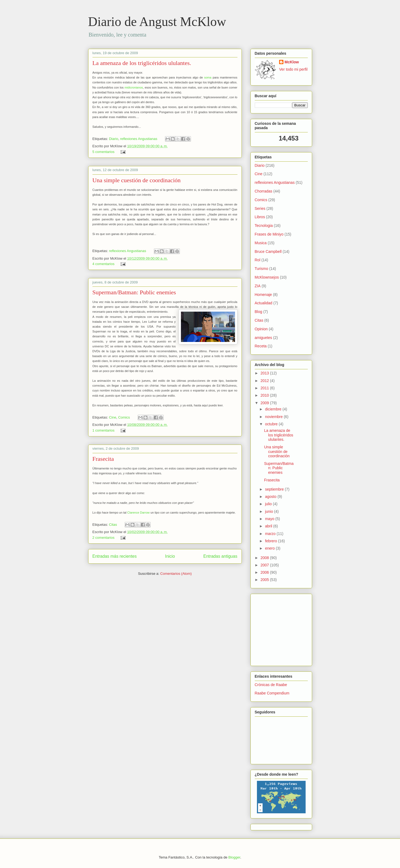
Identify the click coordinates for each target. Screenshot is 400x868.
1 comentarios (104, 430)
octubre (272, 424)
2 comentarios (104, 538)
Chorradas (264, 191)
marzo (271, 534)
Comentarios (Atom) (176, 574)
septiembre (275, 489)
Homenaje (263, 295)
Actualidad (264, 303)
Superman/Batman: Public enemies (134, 292)
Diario (114, 139)
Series (260, 208)
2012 (265, 381)
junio (270, 511)
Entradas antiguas (220, 556)
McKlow (292, 62)
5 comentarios (104, 152)
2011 (265, 388)
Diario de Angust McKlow (157, 22)
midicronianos (134, 87)
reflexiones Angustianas (139, 139)
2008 (265, 558)
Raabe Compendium (272, 693)
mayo (270, 519)
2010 (265, 395)
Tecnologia (264, 226)
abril (269, 526)
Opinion (261, 329)
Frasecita (103, 459)
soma (208, 77)
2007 (265, 565)
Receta (261, 346)
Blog (259, 312)
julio (269, 504)
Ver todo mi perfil (293, 69)
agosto (271, 497)
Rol (258, 260)
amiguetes (264, 338)
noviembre (274, 417)
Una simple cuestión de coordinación (137, 180)
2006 (265, 572)
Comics (124, 417)
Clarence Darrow (138, 513)
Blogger (234, 857)
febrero (272, 541)
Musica (261, 243)
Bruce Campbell (268, 252)
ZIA (258, 286)
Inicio (170, 556)
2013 (265, 373)
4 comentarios (104, 264)
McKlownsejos (267, 277)
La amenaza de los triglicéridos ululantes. (142, 63)
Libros (260, 217)
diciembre (274, 409)
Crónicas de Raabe (271, 685)
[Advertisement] (271, 628)
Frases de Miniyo (269, 234)
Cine (113, 417)
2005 (265, 580)
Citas (113, 525)
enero (270, 548)
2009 (265, 403)
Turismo (262, 269)
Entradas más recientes (115, 556)
